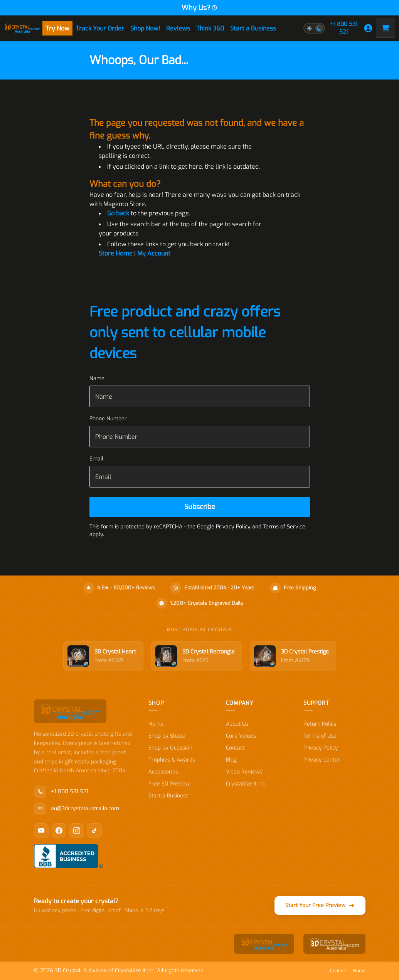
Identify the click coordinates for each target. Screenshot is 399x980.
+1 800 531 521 (344, 28)
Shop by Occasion (170, 748)
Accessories (163, 772)
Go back (118, 213)
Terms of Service (284, 527)
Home (156, 724)
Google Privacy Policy (224, 527)
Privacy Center (322, 760)
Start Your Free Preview (320, 905)
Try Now (57, 28)
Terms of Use (320, 736)
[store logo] (22, 28)
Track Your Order (100, 28)
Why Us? (199, 8)
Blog (231, 760)
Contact (235, 748)
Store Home (116, 253)
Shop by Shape (167, 736)
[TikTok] (94, 831)
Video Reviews (244, 772)
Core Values (241, 736)
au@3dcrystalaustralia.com (77, 809)
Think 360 (210, 28)
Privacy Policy (321, 748)
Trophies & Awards (172, 760)
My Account (154, 253)
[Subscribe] (200, 507)
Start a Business (253, 28)
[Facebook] (59, 831)
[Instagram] (77, 831)
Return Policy (320, 724)
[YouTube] (41, 831)
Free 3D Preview (169, 784)
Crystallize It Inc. (246, 784)
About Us (237, 724)
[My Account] (368, 28)
